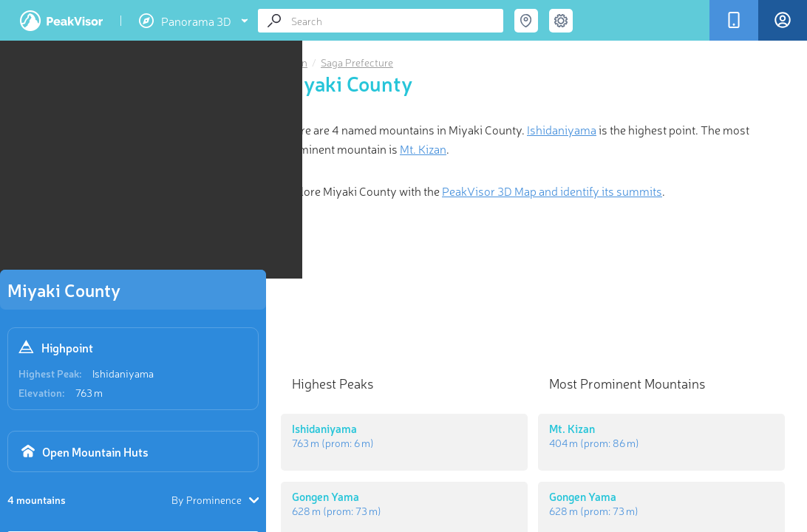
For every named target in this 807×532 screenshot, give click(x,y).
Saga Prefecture (357, 62)
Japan (294, 62)
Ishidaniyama (123, 373)
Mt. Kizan (423, 149)
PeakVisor (61, 21)
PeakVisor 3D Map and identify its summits (552, 191)
